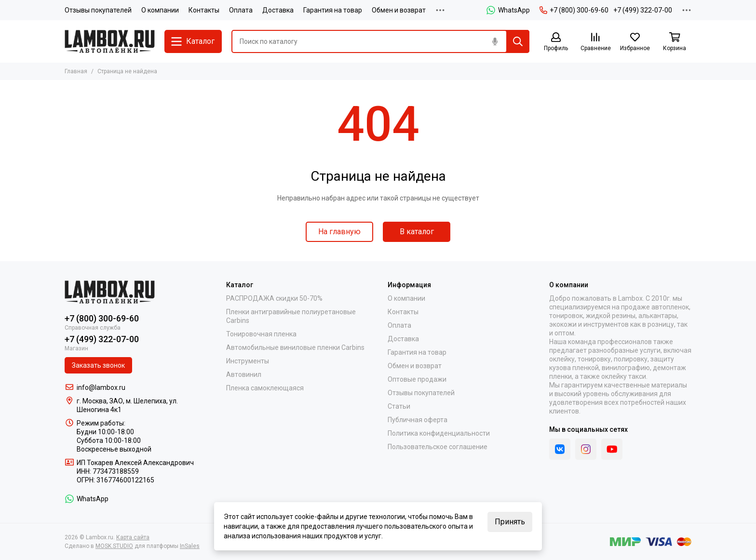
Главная (76, 71)
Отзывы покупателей (98, 10)
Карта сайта (133, 537)
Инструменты (248, 361)
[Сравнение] (595, 42)
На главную (339, 232)
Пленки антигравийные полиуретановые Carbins (291, 316)
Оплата (241, 10)
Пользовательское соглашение (438, 447)
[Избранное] (635, 42)
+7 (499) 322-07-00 (643, 10)
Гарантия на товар (333, 10)
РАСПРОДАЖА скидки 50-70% (274, 298)
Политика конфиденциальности (439, 433)
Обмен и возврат (399, 10)
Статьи (399, 406)
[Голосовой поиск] (495, 41)
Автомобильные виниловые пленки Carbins (295, 347)
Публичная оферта (418, 420)
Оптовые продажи (417, 379)
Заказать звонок (98, 365)
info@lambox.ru (101, 387)
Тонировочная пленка (261, 334)
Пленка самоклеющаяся (265, 388)
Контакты (204, 10)
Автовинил (244, 374)
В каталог (417, 232)
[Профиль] (556, 42)
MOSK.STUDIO (114, 546)
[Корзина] (675, 42)
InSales (190, 546)
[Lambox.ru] (110, 41)
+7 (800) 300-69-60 (574, 10)
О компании (160, 10)
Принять (510, 522)
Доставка (278, 10)
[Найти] (518, 41)
